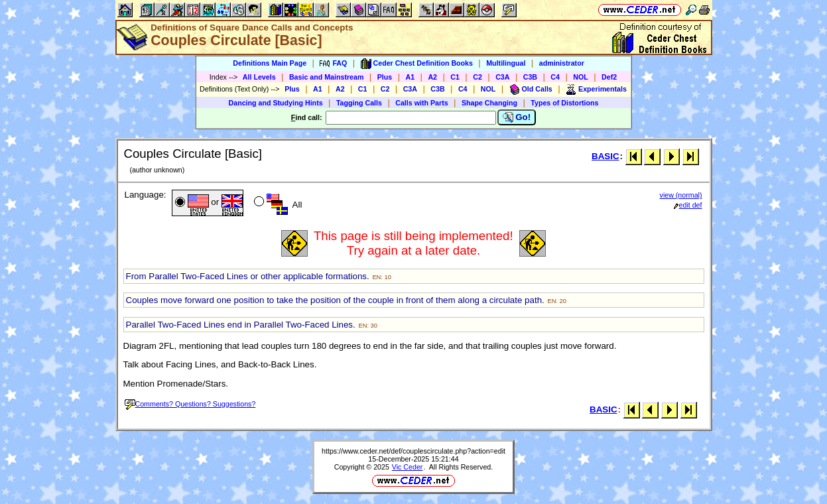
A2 (432, 77)
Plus (385, 77)
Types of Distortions (564, 103)
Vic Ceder (408, 467)
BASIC (605, 156)
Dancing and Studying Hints (276, 103)
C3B (530, 77)
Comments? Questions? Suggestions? (190, 404)
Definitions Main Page (270, 63)
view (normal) (681, 195)
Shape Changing (489, 103)
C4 (555, 77)
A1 (411, 77)
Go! (517, 117)
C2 (477, 77)
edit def (688, 205)
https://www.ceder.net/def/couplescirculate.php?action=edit (413, 451)
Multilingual (506, 63)
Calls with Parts (421, 103)
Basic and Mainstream (327, 77)
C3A (502, 77)
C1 (455, 77)
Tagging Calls (359, 103)
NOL (581, 77)
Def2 (609, 77)
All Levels (259, 77)
